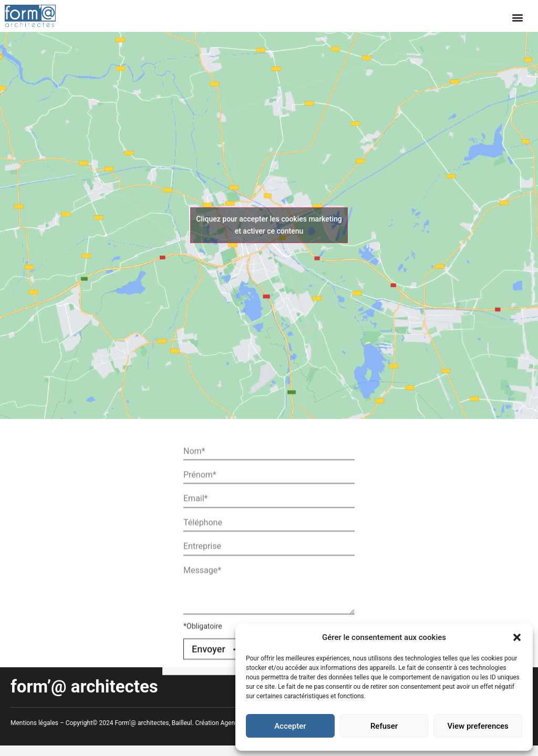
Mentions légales (34, 723)
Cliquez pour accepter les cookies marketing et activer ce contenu (269, 225)
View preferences (478, 726)
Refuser (384, 726)
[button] (517, 637)
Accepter (290, 726)
